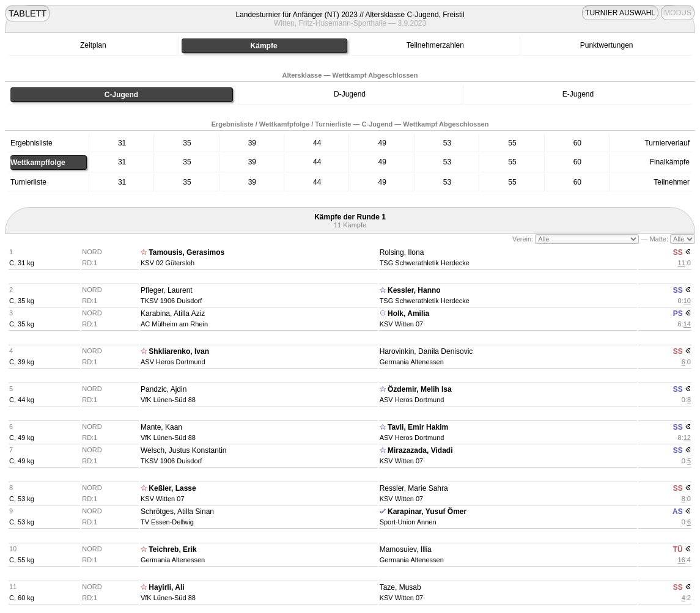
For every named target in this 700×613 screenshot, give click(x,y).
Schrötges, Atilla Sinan (177, 512)
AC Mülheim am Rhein (174, 324)
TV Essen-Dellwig (167, 522)
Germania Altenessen (412, 362)
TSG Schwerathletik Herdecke (425, 263)
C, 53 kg (22, 499)
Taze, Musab (400, 587)
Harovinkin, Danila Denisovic (426, 351)
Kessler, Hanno (414, 290)
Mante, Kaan (161, 427)
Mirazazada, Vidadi (420, 450)
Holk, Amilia (408, 314)
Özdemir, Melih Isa (420, 389)
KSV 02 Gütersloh (168, 263)
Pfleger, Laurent (167, 290)
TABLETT (28, 13)
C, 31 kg (22, 263)
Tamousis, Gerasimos (186, 252)
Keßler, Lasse (172, 488)
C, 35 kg (22, 301)
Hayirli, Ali (166, 587)
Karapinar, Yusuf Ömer (427, 512)
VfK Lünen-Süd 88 (168, 400)
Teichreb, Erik (172, 549)
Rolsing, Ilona (402, 252)
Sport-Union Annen (408, 522)
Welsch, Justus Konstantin (184, 450)
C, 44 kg (22, 400)
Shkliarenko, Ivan (179, 351)
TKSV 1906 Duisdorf (171, 301)
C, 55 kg (22, 560)
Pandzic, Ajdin (164, 389)
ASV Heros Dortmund (173, 362)
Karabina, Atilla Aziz (173, 314)
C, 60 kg (22, 598)
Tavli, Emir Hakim (418, 427)
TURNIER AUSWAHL (620, 13)
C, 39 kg (22, 362)
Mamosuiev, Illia (406, 549)
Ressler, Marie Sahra (414, 488)
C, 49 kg (22, 438)
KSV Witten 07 (402, 324)
